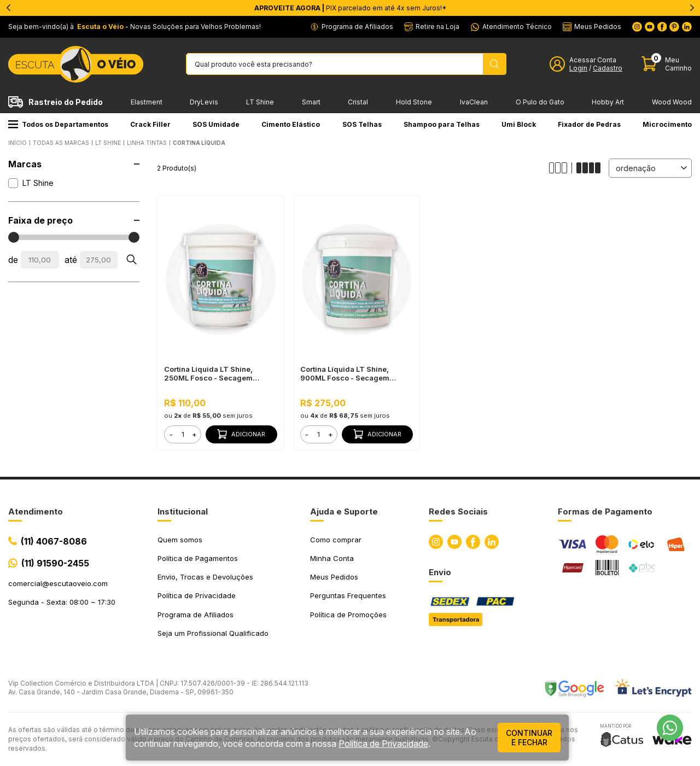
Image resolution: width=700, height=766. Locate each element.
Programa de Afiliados (196, 615)
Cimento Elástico (291, 124)
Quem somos (180, 540)
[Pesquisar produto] (495, 64)
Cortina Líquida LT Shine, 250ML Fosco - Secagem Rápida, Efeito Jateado (208, 373)
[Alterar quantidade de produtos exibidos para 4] (588, 168)
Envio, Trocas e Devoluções (205, 577)
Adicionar (241, 434)
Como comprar (336, 540)
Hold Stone (414, 102)
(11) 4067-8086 (54, 541)
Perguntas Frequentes (348, 595)
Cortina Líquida (199, 143)
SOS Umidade (216, 124)
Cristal (358, 102)
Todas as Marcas (61, 143)
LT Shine (260, 102)
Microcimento (667, 124)
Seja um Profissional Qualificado (213, 633)
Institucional (183, 511)
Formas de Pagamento (605, 511)
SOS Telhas (362, 124)
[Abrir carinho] (667, 64)
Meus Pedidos (334, 577)
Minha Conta (332, 558)
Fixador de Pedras (589, 124)
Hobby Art (608, 102)
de (13, 260)
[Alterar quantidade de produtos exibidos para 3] (561, 168)
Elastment (147, 102)
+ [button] (194, 434)
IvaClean (474, 102)
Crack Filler (150, 124)
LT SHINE (108, 143)
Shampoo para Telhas (442, 124)
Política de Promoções (348, 615)
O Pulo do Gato (540, 102)
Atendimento (36, 511)
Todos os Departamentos (58, 124)
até (71, 260)
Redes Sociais (458, 511)
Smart (311, 102)
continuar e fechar (529, 738)
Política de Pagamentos (198, 558)
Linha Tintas (147, 143)
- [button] (171, 434)
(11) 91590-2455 (55, 563)
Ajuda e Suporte (344, 511)
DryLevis (204, 102)
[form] (183, 434)
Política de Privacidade (197, 595)
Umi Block (519, 124)
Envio (440, 572)
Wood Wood (672, 102)
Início (17, 143)
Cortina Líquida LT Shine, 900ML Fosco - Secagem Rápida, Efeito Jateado (345, 373)
